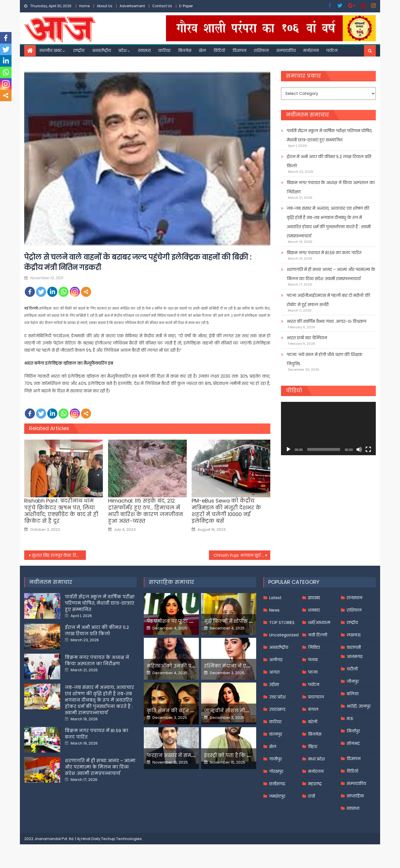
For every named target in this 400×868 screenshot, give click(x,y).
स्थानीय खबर (51, 50)
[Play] (288, 449)
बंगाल (313, 709)
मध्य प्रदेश (316, 759)
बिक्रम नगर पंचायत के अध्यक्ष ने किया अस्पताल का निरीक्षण (331, 187)
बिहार (313, 747)
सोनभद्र (353, 743)
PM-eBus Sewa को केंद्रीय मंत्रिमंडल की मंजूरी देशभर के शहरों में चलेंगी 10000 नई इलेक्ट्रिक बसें (226, 511)
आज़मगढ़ (355, 657)
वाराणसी (354, 647)
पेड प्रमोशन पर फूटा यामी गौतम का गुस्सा (190, 621)
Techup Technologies (121, 839)
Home (84, 6)
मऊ (350, 719)
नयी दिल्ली (318, 635)
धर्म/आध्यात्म (319, 623)
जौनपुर (353, 681)
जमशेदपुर (277, 796)
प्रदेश (122, 50)
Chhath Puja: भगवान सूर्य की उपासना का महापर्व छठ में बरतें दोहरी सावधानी (242, 555)
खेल (202, 50)
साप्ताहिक (355, 796)
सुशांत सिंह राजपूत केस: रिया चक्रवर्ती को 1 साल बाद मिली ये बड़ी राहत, (59, 555)
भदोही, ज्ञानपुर (359, 706)
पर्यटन (332, 50)
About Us (105, 6)
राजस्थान (354, 598)
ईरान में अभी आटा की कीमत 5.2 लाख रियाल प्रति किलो (329, 161)
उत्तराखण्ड (277, 709)
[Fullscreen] (368, 449)
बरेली (313, 722)
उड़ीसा (274, 685)
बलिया (353, 694)
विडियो (219, 50)
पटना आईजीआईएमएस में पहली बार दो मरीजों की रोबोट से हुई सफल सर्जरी (328, 300)
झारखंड (314, 598)
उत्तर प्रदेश (277, 697)
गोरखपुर (276, 771)
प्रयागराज (316, 697)
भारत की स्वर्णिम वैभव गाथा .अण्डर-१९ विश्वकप (327, 321)
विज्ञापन (239, 50)
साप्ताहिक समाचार (171, 582)
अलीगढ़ (276, 660)
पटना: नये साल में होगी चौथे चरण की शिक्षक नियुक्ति (324, 359)
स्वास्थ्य (144, 50)
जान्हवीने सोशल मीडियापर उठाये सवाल (246, 711)
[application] (328, 429)
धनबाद (314, 610)
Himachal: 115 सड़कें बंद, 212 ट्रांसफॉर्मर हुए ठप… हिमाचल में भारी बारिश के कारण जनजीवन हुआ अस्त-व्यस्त (146, 511)
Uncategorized (284, 635)
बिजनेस (185, 50)
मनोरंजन (311, 50)
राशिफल (261, 50)
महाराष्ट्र (315, 784)
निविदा (314, 647)
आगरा (274, 672)
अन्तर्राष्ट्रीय (101, 50)
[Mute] (359, 449)
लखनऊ (354, 635)
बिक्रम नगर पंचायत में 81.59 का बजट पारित (324, 253)
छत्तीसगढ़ (277, 784)
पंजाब (313, 660)
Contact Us (162, 6)
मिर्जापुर (353, 731)
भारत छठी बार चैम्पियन (307, 338)
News (274, 610)
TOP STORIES (282, 623)
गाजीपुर (276, 759)
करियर (164, 50)
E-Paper (186, 6)
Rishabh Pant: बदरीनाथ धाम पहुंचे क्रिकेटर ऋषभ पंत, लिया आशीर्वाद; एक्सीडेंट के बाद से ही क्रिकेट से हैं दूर (61, 511)
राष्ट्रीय (79, 50)
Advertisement (132, 6)
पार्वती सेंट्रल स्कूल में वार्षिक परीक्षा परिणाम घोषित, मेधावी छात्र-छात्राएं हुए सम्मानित (330, 135)
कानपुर (276, 734)
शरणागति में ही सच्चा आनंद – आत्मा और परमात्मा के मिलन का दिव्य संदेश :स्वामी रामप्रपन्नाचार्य (331, 274)
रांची (312, 796)
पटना (313, 672)
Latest (275, 598)
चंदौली (352, 669)
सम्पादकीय (286, 50)
